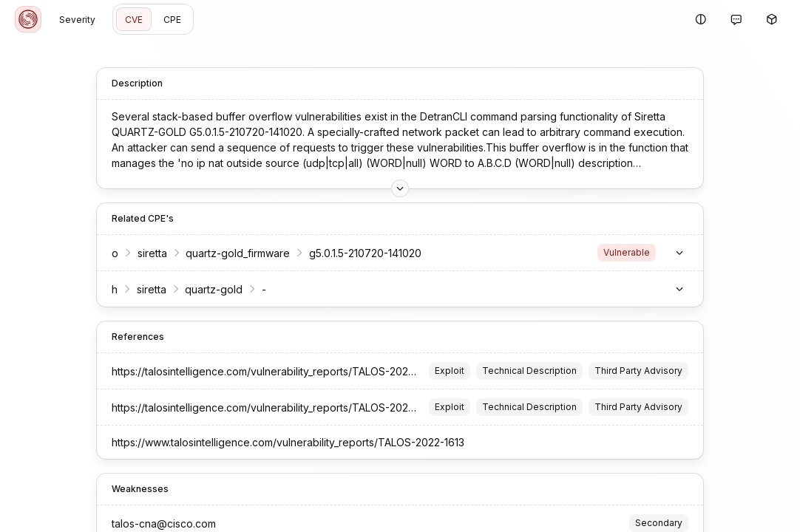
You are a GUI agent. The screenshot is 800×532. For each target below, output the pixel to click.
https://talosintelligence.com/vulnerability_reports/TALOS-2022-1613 (275, 371)
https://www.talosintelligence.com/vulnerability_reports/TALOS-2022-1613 (288, 442)
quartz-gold (214, 289)
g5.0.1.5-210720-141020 (365, 253)
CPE (172, 20)
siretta (152, 253)
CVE (134, 20)
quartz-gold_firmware (238, 253)
